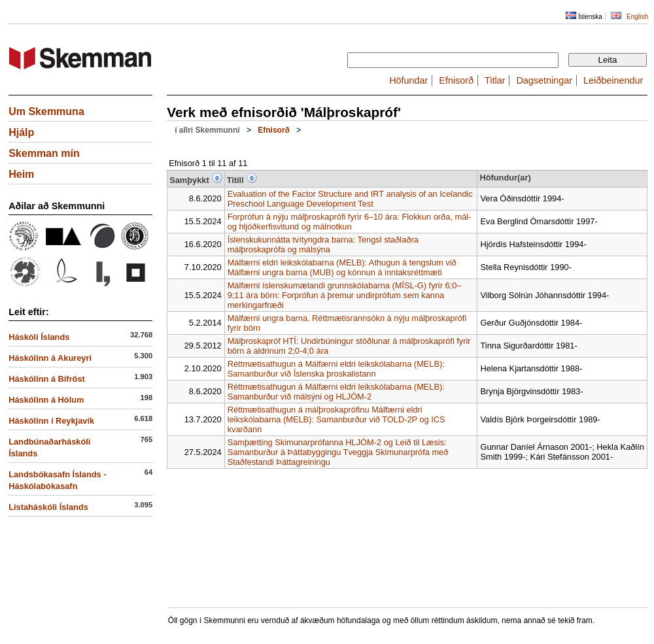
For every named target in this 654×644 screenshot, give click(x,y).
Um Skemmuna (46, 111)
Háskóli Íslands (39, 337)
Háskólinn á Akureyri (50, 358)
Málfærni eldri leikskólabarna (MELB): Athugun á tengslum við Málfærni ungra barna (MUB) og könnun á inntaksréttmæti (342, 267)
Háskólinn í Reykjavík (51, 421)
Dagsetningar (544, 80)
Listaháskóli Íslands (48, 507)
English (637, 17)
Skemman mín (44, 153)
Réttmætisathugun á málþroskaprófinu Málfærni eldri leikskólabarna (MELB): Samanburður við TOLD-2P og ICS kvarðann (336, 419)
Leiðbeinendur (613, 80)
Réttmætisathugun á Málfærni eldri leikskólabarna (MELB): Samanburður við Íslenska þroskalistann (336, 369)
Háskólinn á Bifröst (47, 379)
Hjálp (21, 132)
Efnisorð (456, 80)
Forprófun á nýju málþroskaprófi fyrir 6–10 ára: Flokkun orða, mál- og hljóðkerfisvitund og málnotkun (350, 222)
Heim (21, 174)
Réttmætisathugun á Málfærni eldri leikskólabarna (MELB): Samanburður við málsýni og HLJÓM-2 (336, 392)
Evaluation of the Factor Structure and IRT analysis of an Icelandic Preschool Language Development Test (350, 199)
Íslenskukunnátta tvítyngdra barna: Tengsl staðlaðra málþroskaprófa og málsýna (323, 245)
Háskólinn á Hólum (46, 400)
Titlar (495, 80)
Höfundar (408, 80)
